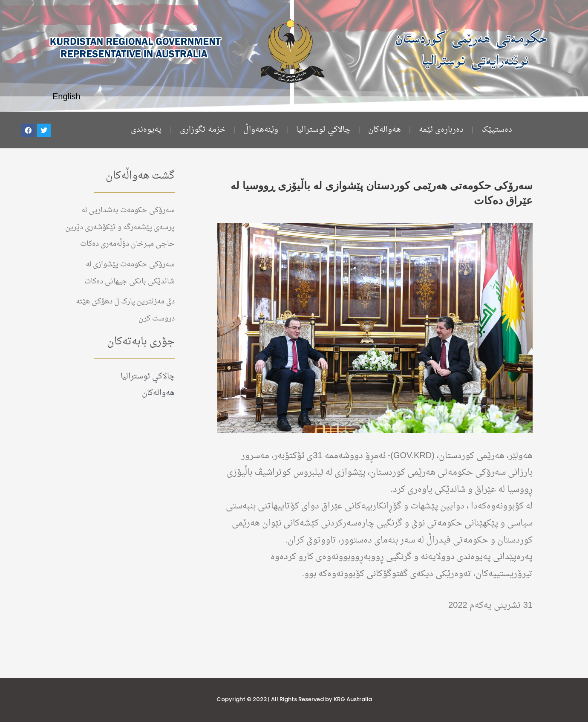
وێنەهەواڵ (261, 130)
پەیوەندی (146, 130)
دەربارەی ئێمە (441, 130)
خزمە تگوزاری (203, 130)
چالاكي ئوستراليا (323, 130)
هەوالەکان (385, 130)
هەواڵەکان (514, 623)
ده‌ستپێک (497, 130)
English (66, 97)
